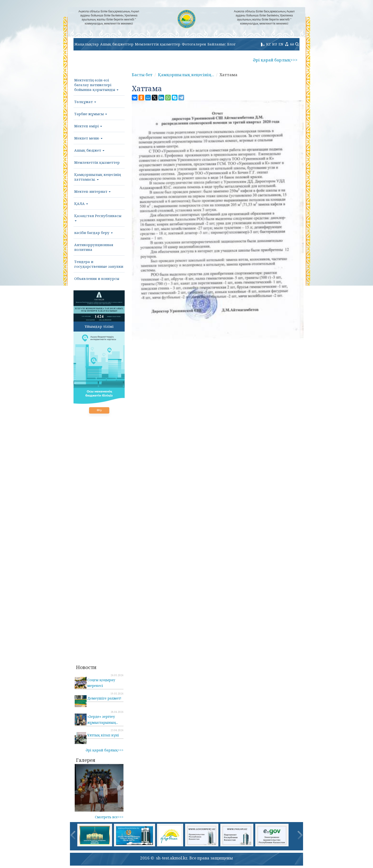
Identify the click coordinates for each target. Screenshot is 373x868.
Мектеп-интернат (92, 191)
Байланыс (217, 44)
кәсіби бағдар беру (93, 233)
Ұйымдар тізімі (99, 326)
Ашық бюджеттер (117, 44)
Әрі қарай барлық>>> (275, 60)
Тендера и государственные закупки (99, 264)
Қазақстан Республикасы (98, 217)
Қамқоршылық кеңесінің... (186, 75)
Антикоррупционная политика (94, 247)
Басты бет (142, 75)
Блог (231, 44)
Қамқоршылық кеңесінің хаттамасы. (98, 177)
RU (275, 44)
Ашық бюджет (89, 150)
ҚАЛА (81, 203)
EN (281, 44)
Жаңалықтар (86, 44)
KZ (268, 44)
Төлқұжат (85, 102)
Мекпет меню (88, 138)
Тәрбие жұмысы (91, 114)
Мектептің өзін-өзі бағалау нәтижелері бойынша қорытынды (96, 85)
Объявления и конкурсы (97, 278)
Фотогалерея (194, 44)
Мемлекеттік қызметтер (158, 44)
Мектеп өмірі (88, 126)
